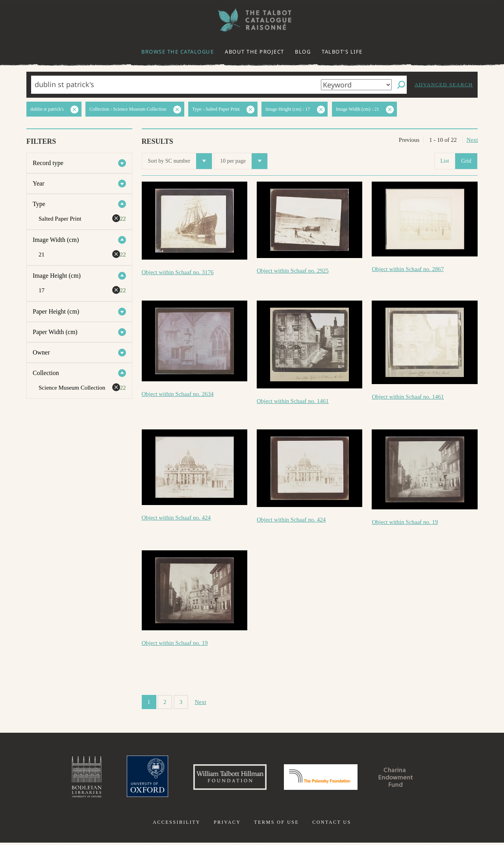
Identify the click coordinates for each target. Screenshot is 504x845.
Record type (48, 163)
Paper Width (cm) (55, 332)
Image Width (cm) (56, 240)
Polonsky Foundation (322, 778)
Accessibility (177, 825)
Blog (303, 52)
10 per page (244, 161)
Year (38, 183)
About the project (255, 52)
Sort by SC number (180, 161)
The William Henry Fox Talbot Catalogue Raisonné (252, 20)
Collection (46, 373)
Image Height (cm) (57, 276)
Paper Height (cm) (56, 311)
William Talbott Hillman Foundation (226, 778)
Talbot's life (342, 52)
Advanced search (444, 84)
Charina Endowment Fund (403, 778)
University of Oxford (140, 778)
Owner (41, 352)
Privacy (227, 825)
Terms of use (276, 825)
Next (472, 140)
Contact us (332, 825)
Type (39, 204)
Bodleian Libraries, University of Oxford (78, 778)
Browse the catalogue (178, 52)
